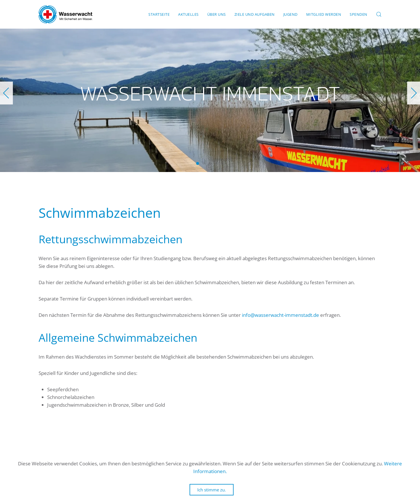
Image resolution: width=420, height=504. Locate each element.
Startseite (159, 14)
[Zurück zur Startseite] (65, 14)
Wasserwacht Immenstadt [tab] (198, 163)
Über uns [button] (217, 14)
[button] (379, 14)
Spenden (359, 14)
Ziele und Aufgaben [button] (255, 14)
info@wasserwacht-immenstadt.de (280, 315)
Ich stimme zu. (212, 490)
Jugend (290, 14)
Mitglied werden (324, 14)
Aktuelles (188, 14)
